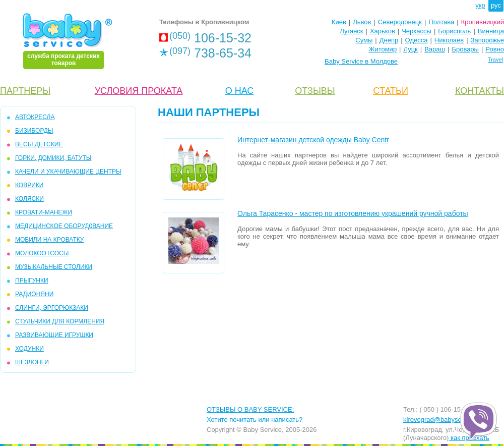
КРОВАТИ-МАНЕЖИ (44, 212)
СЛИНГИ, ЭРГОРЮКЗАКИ (52, 308)
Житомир (383, 49)
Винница (491, 31)
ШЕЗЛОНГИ (32, 362)
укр (480, 5)
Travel (495, 60)
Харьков (383, 31)
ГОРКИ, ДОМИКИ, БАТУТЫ (53, 158)
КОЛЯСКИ (29, 199)
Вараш (435, 49)
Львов (362, 22)
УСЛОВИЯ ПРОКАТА (139, 91)
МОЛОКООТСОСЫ (42, 253)
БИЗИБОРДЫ (34, 131)
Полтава (441, 22)
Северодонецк (400, 22)
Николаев (449, 40)
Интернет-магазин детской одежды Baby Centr (313, 140)
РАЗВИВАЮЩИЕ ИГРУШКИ (54, 335)
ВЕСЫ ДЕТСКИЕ (39, 144)
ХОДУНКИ (29, 349)
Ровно (495, 49)
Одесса (417, 40)
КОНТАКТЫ (480, 91)
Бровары (465, 49)
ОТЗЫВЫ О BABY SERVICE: (250, 409)
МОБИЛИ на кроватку (49, 240)
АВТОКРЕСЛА (35, 117)
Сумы (364, 40)
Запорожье (487, 40)
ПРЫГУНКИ (32, 281)
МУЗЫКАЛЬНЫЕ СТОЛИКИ (54, 267)
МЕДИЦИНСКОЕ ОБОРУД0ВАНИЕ (64, 226)
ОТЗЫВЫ (315, 91)
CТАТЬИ (391, 91)
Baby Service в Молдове (361, 61)
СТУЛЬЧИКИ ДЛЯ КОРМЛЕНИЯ (60, 321)
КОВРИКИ (29, 185)
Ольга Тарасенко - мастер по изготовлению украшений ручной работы (353, 213)
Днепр (389, 40)
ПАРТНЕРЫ (25, 91)
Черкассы (417, 31)
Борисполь (454, 31)
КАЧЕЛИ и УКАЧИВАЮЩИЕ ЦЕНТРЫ (68, 172)
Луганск (351, 31)
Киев (339, 22)
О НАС (240, 91)
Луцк (411, 49)
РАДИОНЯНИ (34, 294)
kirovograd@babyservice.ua (444, 420)
